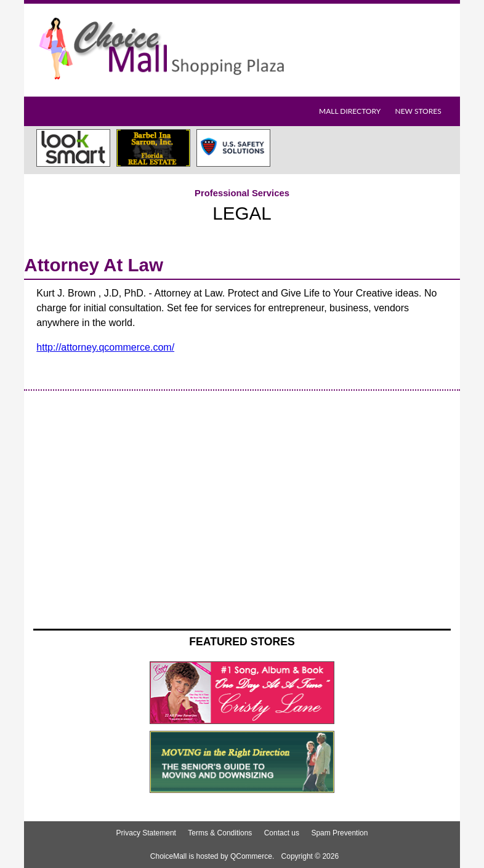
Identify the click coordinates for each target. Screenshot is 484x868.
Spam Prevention (339, 833)
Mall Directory (350, 111)
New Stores (418, 111)
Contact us (282, 833)
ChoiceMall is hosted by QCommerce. (212, 856)
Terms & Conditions (220, 833)
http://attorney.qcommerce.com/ (105, 347)
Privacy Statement (146, 833)
